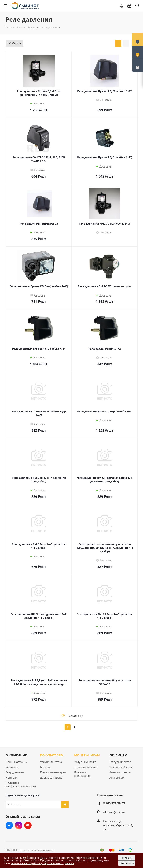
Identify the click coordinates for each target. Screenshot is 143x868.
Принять (127, 858)
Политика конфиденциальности (21, 784)
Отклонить (127, 863)
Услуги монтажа (51, 762)
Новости (11, 777)
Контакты (12, 767)
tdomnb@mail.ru (114, 812)
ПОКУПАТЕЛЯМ (52, 755)
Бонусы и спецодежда (82, 774)
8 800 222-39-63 (114, 803)
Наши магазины (17, 762)
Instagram (19, 825)
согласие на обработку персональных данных (43, 863)
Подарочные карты (53, 772)
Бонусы (45, 767)
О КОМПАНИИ (16, 755)
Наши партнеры (120, 772)
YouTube (28, 825)
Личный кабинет (86, 767)
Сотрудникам (15, 772)
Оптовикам (116, 777)
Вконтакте (9, 825)
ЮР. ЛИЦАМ (118, 755)
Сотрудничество (120, 762)
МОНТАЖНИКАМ (87, 755)
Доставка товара (51, 777)
